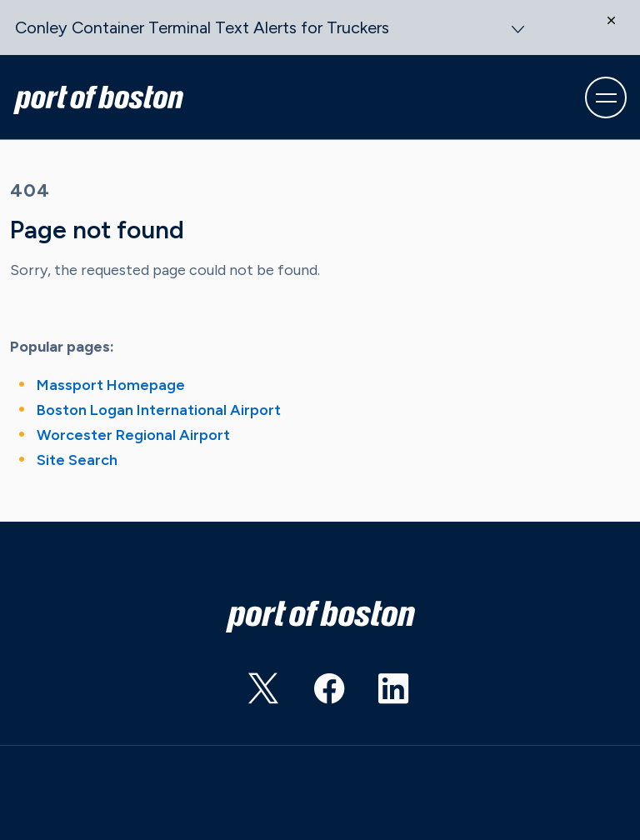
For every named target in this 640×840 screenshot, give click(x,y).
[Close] (619, 32)
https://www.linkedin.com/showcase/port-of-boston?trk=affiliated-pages (378, 694)
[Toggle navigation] (606, 97)
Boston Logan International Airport (159, 410)
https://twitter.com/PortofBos (248, 694)
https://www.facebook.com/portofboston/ (313, 694)
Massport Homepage (111, 385)
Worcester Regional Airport (133, 435)
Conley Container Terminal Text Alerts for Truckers (202, 27)
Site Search (77, 460)
